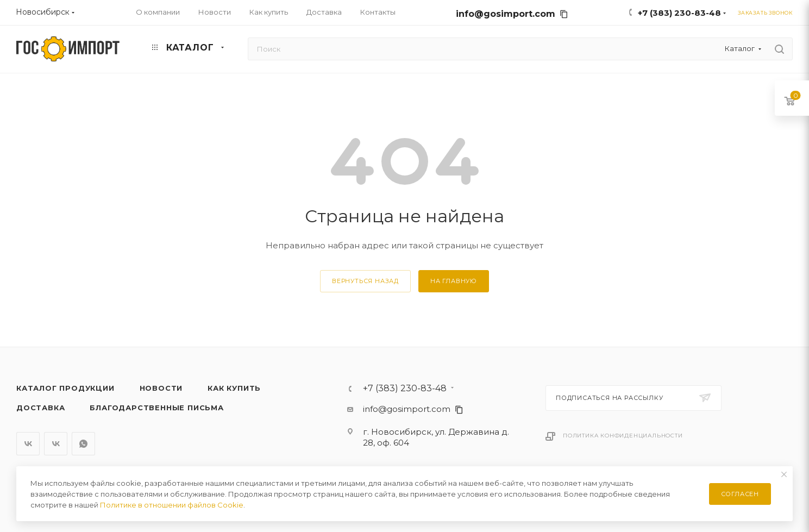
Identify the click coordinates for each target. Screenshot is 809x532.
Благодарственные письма (156, 408)
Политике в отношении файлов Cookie (172, 505)
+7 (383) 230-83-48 (679, 13)
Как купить (234, 388)
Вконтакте (28, 444)
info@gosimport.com (512, 14)
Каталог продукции (65, 388)
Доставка (40, 408)
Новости (161, 388)
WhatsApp (83, 444)
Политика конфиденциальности (623, 436)
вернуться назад (365, 281)
